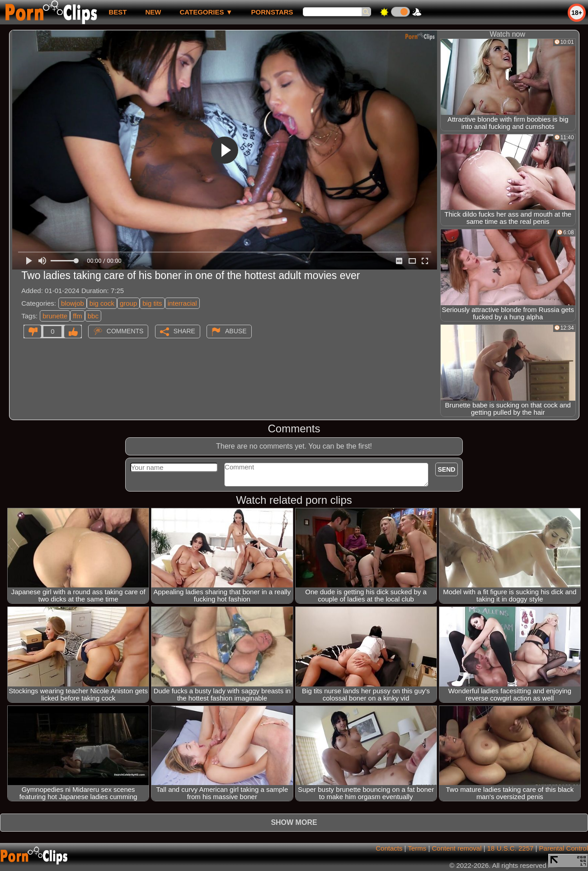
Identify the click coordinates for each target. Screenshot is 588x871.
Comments (125, 331)
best (118, 12)
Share (184, 331)
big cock (102, 303)
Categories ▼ (206, 12)
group (128, 303)
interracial (182, 303)
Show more (294, 822)
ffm (78, 316)
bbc (93, 316)
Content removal (456, 848)
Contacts (389, 848)
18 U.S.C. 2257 (510, 848)
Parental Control (564, 848)
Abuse (236, 331)
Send (447, 469)
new (153, 12)
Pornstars (272, 12)
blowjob (73, 303)
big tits (152, 303)
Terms (417, 848)
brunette (55, 316)
